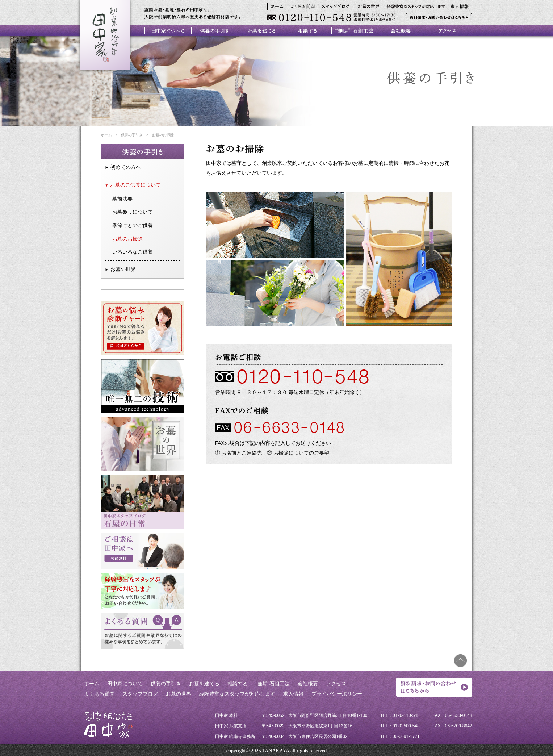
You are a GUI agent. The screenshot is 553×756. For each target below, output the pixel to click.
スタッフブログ (140, 694)
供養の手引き (132, 135)
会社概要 (308, 684)
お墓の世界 (123, 269)
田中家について (125, 684)
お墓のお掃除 (127, 239)
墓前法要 (122, 199)
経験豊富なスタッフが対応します (237, 694)
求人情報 (293, 694)
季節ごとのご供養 (133, 225)
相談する (238, 684)
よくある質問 (99, 694)
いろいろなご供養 (133, 252)
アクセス (336, 684)
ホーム (106, 135)
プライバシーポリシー (337, 694)
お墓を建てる (204, 684)
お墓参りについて (133, 212)
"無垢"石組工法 (273, 684)
